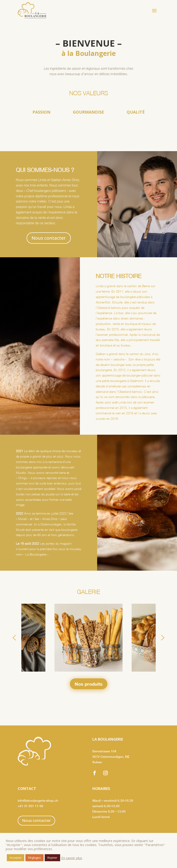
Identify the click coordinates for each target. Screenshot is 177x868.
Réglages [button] (34, 858)
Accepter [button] (16, 858)
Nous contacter (49, 238)
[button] (14, 638)
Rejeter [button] (52, 858)
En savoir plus (72, 858)
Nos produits (89, 684)
